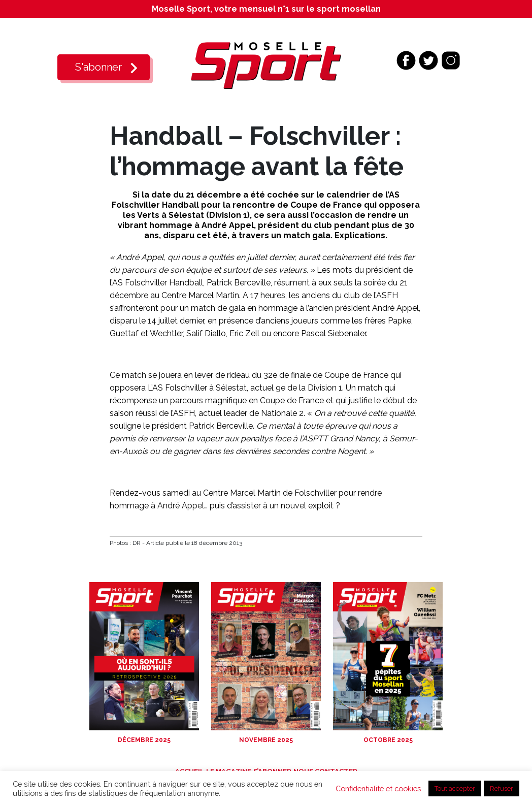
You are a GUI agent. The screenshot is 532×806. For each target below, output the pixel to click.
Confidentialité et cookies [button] (378, 788)
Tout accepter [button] (455, 788)
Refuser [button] (502, 788)
